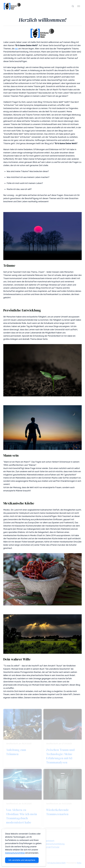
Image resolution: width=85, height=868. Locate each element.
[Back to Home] (12, 6)
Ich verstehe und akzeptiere (22, 860)
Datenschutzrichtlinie (15, 853)
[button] (73, 6)
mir (16, 49)
